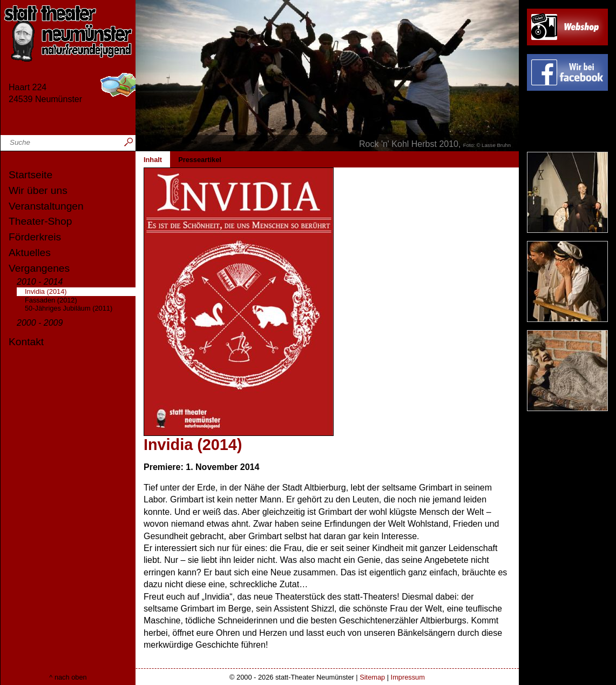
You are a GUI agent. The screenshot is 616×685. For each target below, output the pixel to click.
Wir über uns (38, 190)
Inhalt (153, 160)
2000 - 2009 (40, 323)
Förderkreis (35, 237)
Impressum (408, 677)
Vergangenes (39, 268)
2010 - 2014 (40, 282)
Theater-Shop (40, 221)
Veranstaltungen (46, 206)
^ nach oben (68, 677)
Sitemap (372, 677)
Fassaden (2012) (51, 300)
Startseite (31, 175)
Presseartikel (200, 160)
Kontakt (26, 342)
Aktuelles (30, 253)
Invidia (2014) (46, 291)
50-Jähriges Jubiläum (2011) (69, 308)
